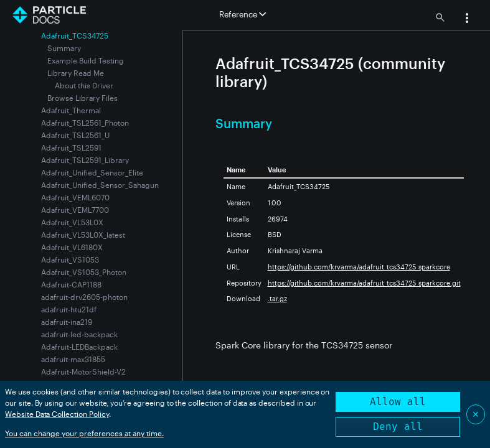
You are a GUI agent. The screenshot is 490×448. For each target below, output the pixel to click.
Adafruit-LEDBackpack (79, 347)
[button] (467, 19)
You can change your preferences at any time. (84, 433)
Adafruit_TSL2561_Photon (85, 123)
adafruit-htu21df (69, 309)
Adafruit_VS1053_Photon (84, 272)
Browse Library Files (82, 98)
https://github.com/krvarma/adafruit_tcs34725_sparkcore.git (364, 283)
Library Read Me (76, 73)
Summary (64, 48)
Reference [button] (243, 14)
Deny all (398, 427)
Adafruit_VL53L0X (72, 222)
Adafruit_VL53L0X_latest (83, 235)
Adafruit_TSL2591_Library (85, 160)
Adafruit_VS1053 (70, 259)
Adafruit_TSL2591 (71, 147)
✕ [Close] (476, 414)
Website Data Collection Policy (57, 414)
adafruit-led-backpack (79, 334)
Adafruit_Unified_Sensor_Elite (92, 172)
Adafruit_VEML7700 (75, 210)
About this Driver (84, 85)
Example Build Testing (86, 60)
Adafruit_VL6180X (72, 247)
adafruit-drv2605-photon (84, 297)
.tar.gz (277, 298)
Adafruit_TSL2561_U (75, 135)
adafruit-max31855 (73, 359)
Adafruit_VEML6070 (75, 197)
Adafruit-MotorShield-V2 (83, 371)
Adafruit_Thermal (71, 110)
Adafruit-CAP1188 (71, 284)
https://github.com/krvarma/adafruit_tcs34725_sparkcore (359, 267)
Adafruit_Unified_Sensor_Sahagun (100, 185)
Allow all (398, 402)
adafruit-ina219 (67, 322)
